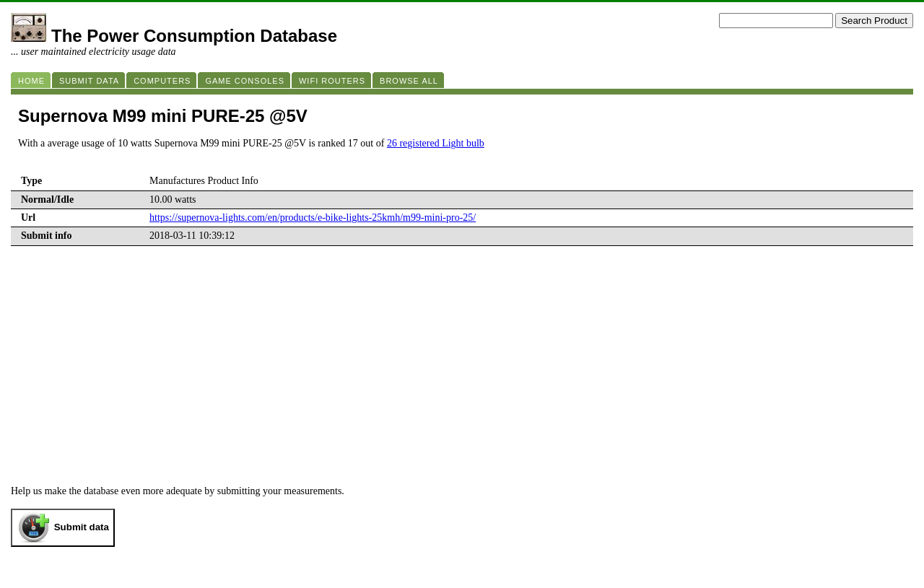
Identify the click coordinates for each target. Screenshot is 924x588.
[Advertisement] (462, 377)
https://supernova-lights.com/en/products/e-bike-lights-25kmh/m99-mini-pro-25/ (313, 218)
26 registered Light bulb (436, 143)
